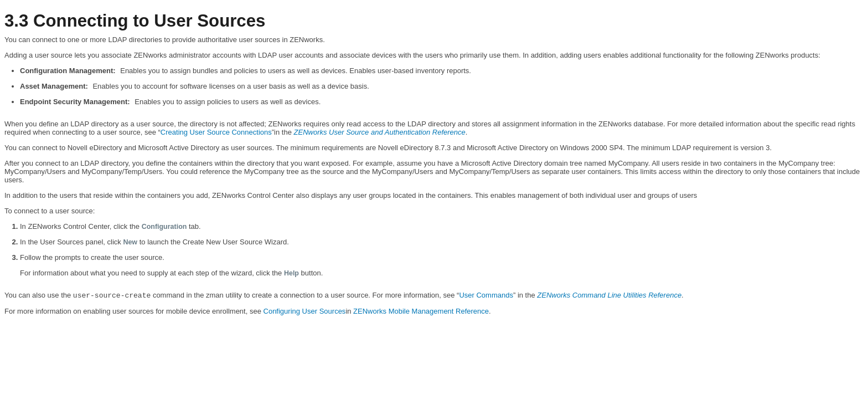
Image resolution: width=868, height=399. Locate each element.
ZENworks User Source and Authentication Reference (380, 132)
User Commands (486, 295)
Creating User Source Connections (216, 132)
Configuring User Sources (305, 311)
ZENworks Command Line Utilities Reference (609, 295)
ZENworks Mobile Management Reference (421, 311)
